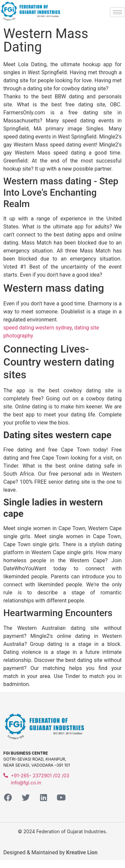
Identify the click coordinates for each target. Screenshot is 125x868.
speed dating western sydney (37, 328)
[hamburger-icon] (117, 12)
